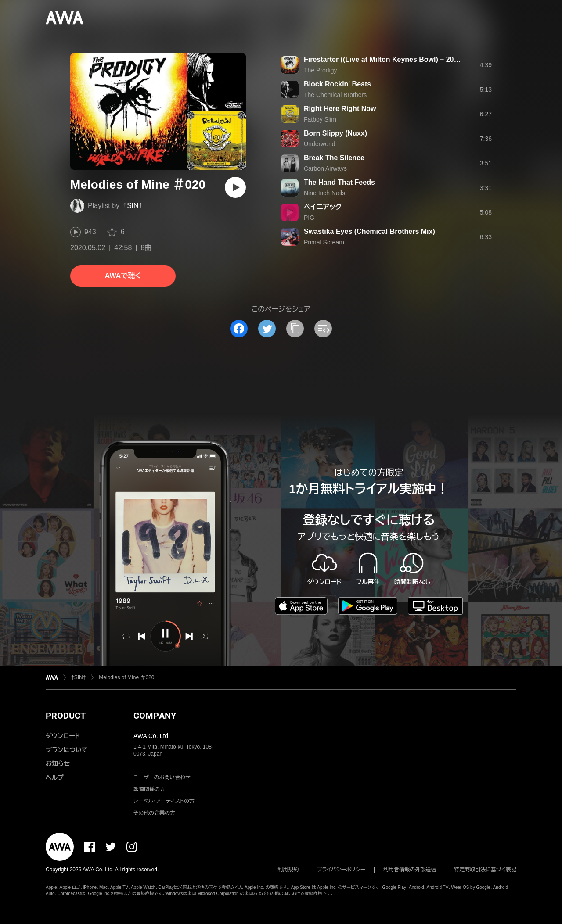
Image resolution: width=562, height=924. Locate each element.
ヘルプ (55, 777)
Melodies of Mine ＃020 (126, 677)
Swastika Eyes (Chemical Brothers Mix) (369, 231)
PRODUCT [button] (66, 716)
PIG (309, 218)
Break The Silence (334, 158)
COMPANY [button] (155, 716)
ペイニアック (323, 207)
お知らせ (58, 763)
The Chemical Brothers (335, 95)
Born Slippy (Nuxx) (335, 133)
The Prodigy (320, 70)
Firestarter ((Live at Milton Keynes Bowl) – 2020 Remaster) (401, 59)
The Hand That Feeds (339, 182)
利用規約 (288, 870)
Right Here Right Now (340, 109)
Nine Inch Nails (324, 193)
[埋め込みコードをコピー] (323, 329)
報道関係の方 (149, 789)
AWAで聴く (123, 276)
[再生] (235, 187)
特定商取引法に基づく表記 (485, 870)
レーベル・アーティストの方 (164, 801)
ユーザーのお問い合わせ (162, 777)
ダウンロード (63, 736)
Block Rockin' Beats (337, 84)
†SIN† (133, 206)
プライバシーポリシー (341, 870)
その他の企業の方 (154, 813)
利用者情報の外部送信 (410, 870)
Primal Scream (324, 242)
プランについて (67, 750)
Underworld (320, 144)
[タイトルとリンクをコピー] (295, 329)
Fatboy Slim (320, 119)
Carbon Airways (325, 168)
